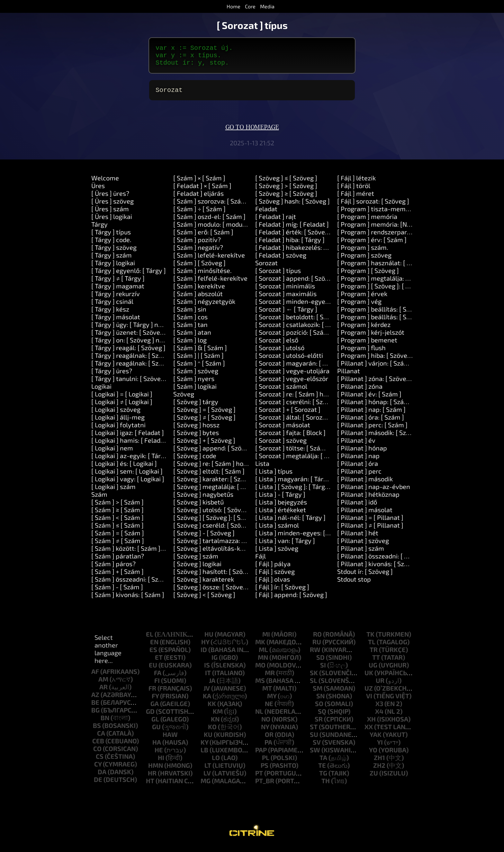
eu (153, 670)
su (314, 739)
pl (266, 763)
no (266, 724)
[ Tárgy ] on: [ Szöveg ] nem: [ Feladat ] (146, 345)
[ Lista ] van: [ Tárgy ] (285, 546)
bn (105, 723)
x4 (379, 716)
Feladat (266, 214)
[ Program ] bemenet (367, 345)
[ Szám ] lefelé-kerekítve (209, 260)
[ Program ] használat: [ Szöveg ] (384, 268)
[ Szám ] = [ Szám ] (118, 538)
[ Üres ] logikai (112, 222)
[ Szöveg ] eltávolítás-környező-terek (228, 553)
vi (369, 701)
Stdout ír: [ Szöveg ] (365, 576)
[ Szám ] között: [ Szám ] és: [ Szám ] (143, 553)
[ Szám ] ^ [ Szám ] (199, 368)
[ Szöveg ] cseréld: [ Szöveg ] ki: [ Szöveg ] (233, 530)
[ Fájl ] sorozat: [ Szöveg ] (373, 206)
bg (95, 715)
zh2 (379, 770)
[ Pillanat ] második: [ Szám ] (378, 438)
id (204, 655)
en (154, 647)
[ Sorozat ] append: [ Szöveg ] (297, 283)
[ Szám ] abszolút (198, 299)
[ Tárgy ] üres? (112, 376)
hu (209, 639)
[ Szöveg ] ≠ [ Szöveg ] (204, 422)
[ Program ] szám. (363, 252)
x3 (379, 709)
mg (206, 786)
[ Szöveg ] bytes (196, 438)
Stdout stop (354, 584)
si (323, 670)
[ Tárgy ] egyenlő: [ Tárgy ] (129, 276)
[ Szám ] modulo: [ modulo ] (212, 229)
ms (260, 685)
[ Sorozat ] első (277, 345)
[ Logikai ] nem (112, 453)
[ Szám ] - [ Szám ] (117, 592)
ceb (98, 746)
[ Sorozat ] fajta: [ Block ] (290, 438)
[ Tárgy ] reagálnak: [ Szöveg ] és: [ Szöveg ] (153, 360)
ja (212, 685)
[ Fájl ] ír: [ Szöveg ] (282, 592)
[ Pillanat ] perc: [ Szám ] (372, 430)
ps (265, 770)
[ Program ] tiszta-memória (377, 214)
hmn (156, 770)
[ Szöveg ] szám (196, 561)
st (314, 732)
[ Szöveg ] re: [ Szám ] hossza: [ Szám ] (228, 468)
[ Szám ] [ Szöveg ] (199, 268)
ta (323, 763)
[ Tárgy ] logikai (113, 268)
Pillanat (349, 376)
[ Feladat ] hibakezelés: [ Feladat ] (304, 252)
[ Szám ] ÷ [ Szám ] (199, 214)
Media (267, 6)
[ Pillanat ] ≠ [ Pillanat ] (370, 530)
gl (155, 724)
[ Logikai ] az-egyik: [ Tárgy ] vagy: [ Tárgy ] (152, 461)
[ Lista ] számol (277, 530)
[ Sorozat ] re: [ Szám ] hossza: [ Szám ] (311, 399)
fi (157, 685)
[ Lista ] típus (274, 476)
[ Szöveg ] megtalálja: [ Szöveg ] (219, 492)
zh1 (379, 763)
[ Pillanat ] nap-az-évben (374, 492)
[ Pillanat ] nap (358, 461)
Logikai (101, 391)
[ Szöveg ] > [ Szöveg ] (286, 191)
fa (158, 678)
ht (150, 786)
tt (376, 662)
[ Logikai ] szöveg (116, 414)
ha (157, 747)
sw (315, 755)
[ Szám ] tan (190, 330)
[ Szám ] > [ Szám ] (117, 507)
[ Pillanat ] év (356, 445)
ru (317, 647)
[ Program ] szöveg (364, 260)
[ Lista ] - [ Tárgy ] (280, 499)
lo (216, 763)
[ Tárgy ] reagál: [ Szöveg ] (128, 353)
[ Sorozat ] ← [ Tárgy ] (286, 314)
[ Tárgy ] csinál (112, 306)
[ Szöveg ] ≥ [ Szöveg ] (286, 198)
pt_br (265, 786)
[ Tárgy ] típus (111, 237)
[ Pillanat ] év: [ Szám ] (369, 399)
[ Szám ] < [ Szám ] (117, 522)
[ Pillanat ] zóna (360, 391)
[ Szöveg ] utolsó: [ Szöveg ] (212, 515)
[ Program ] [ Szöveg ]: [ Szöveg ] (383, 291)
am (103, 684)
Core (250, 6)
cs (100, 761)
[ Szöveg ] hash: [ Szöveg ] (292, 206)
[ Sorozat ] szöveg (281, 445)
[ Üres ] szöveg (113, 206)
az (95, 700)
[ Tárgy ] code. (111, 245)
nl (259, 716)
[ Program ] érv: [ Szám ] (372, 245)
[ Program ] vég (359, 306)
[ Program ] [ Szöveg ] (368, 276)
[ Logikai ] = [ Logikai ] (122, 399)
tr (374, 655)
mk (260, 647)
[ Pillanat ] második (365, 484)
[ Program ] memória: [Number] (382, 229)
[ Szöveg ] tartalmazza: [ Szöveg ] (221, 546)
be (95, 707)
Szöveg (184, 399)
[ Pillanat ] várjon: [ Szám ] (375, 368)
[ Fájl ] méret (356, 198)
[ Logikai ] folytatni (118, 430)
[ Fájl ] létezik (356, 183)
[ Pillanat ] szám (361, 553)
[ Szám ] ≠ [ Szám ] (118, 546)
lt (208, 770)
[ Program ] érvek (362, 299)
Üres (98, 191)
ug (373, 670)
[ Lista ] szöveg (277, 553)
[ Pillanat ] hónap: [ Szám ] (375, 407)
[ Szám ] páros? (113, 569)
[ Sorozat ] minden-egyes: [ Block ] (305, 306)
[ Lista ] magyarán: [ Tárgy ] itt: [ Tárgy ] (312, 484)
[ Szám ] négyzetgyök (204, 306)
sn (320, 701)
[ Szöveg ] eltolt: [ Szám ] (209, 476)
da (102, 777)
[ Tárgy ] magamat (118, 291)
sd (320, 662)
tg (323, 778)
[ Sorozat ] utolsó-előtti (289, 360)
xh (371, 724)
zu (374, 778)
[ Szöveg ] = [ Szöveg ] (204, 414)
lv (207, 778)
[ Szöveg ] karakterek (204, 584)
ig (215, 662)
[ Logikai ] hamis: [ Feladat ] (131, 445)
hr (152, 778)
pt (259, 778)
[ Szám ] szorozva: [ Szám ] (212, 206)
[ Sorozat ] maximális (286, 299)
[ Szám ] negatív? (198, 252)
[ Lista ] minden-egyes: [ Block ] (301, 538)
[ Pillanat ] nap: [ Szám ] (371, 414)
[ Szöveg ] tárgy (196, 407)
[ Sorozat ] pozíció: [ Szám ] (294, 337)
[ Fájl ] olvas (273, 584)
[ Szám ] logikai (195, 391)
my (272, 701)
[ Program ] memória (367, 222)
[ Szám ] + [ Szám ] (117, 576)
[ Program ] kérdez (364, 330)
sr (319, 724)
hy (205, 647)
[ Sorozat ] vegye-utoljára (292, 376)
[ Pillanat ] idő (357, 507)
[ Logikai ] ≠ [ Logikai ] (122, 407)
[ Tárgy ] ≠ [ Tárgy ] (118, 283)
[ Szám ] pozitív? (197, 245)
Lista (262, 468)
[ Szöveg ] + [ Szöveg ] (204, 445)
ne (269, 709)
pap (261, 755)
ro (317, 639)
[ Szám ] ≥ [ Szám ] (117, 515)
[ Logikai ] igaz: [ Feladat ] (128, 438)
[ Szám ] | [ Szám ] (198, 360)
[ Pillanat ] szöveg (363, 546)
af (95, 676)
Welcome (105, 183)
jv (207, 693)
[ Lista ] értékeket (281, 515)
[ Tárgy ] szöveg (114, 252)
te (322, 770)
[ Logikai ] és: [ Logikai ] (124, 468)
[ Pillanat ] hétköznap (368, 499)
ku (208, 739)
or (269, 739)
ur (380, 685)
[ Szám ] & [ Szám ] (200, 353)
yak (376, 739)
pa (268, 747)
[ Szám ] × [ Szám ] (199, 183)
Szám (99, 499)
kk (212, 709)
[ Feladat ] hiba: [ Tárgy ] (290, 245)
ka (207, 701)
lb (204, 755)
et (159, 662)
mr (270, 678)
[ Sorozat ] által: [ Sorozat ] (294, 422)
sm (318, 693)
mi (266, 639)
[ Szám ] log (190, 345)
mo (260, 670)
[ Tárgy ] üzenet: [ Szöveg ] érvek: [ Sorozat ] (154, 337)
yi (380, 747)
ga (155, 709)
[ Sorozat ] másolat (283, 430)
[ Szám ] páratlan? (118, 561)
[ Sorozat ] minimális (285, 291)
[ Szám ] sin (190, 314)
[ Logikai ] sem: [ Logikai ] (127, 476)
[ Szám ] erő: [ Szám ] (203, 237)
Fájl (261, 561)
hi (161, 763)
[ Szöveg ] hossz (196, 430)
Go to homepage (252, 132)
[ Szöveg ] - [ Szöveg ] (204, 538)
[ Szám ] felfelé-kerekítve (210, 283)
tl (372, 647)
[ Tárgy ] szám (112, 260)
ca (101, 738)
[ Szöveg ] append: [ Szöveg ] (214, 453)
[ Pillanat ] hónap (362, 453)
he (159, 755)
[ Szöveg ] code (195, 461)
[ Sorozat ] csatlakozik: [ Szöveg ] (302, 330)
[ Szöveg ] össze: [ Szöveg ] (212, 592)
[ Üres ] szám (110, 214)
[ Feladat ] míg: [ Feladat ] (292, 229)
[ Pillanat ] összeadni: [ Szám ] (380, 561)
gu (156, 732)
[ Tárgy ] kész (110, 314)
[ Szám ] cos (190, 322)
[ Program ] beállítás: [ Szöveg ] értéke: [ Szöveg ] (408, 322)
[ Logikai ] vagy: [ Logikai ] (128, 484)
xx (369, 732)
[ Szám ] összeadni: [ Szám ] (131, 584)
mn (263, 662)
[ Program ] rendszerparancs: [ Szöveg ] (394, 237)
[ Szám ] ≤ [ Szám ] (117, 530)
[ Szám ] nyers (194, 384)
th (326, 786)
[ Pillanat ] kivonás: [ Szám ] (377, 569)
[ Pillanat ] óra (358, 468)
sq (322, 716)
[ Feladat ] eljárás (198, 198)
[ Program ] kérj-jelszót (371, 337)
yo (373, 755)
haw (170, 739)
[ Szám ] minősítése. (203, 276)
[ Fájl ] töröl (354, 191)
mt (267, 693)
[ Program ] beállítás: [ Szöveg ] (382, 314)
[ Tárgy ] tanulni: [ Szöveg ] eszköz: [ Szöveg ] (156, 384)
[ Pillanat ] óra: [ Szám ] (371, 422)
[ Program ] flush (361, 353)
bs (97, 730)
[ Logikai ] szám (113, 492)
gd (150, 716)
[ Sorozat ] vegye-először (292, 384)
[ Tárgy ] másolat (116, 322)
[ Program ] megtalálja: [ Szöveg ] (385, 283)
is (207, 670)
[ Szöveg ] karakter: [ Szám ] (213, 484)
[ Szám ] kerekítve (199, 291)
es (153, 655)
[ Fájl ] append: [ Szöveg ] (291, 600)
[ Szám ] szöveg (196, 376)
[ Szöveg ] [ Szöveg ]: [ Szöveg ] (217, 522)
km (218, 716)
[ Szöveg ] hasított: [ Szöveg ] (215, 576)
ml (263, 655)
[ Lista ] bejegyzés (281, 507)
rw (315, 655)
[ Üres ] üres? (110, 198)
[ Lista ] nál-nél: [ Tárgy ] (290, 522)
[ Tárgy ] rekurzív (116, 299)
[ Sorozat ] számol (281, 391)
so (319, 709)
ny (265, 732)
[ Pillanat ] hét (358, 538)
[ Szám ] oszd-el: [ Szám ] (209, 222)
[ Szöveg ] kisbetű (198, 507)
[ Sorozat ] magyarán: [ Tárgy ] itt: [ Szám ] (316, 368)
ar (104, 692)
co (97, 754)
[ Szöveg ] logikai (197, 569)
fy (155, 701)
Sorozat (266, 268)
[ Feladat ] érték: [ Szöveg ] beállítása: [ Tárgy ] (322, 237)
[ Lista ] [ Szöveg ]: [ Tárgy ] (294, 492)
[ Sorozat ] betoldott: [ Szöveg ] (300, 322)
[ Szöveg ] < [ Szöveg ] (204, 600)
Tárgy (99, 229)
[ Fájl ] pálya (273, 569)
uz (369, 693)
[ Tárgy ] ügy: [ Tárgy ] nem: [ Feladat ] (145, 330)
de (98, 784)
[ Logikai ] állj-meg (118, 422)
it (208, 678)
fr (152, 693)
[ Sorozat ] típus (278, 276)
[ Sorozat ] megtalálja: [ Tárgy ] (300, 461)
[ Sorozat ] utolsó (280, 353)
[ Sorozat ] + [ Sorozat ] (288, 414)
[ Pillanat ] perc (359, 476)
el (150, 639)
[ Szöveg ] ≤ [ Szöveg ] (286, 183)
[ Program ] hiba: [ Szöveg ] (376, 360)
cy (98, 769)
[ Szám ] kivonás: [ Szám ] (128, 600)
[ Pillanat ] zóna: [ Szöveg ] (375, 384)
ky (204, 747)
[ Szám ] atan (192, 337)
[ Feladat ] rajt (276, 222)
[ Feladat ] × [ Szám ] (202, 191)
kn (215, 724)
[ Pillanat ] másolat (365, 515)
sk (314, 678)
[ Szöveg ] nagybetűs (203, 499)
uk (369, 678)
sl (314, 685)
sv (317, 747)
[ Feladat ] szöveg (281, 260)
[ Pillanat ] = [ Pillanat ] (370, 522)
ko (212, 732)
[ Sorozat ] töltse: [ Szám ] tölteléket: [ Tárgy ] (321, 453)
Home (234, 6)
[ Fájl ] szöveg (275, 576)
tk (370, 639)
